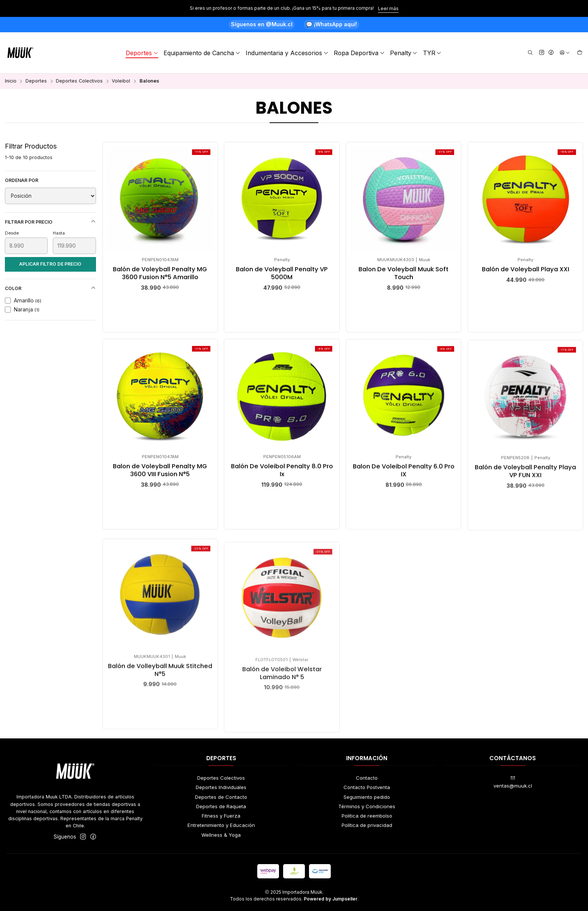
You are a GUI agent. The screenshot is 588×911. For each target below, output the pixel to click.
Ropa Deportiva (359, 53)
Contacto (367, 778)
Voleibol (121, 81)
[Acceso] (565, 53)
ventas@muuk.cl (513, 782)
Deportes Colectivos (79, 81)
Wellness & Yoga (221, 835)
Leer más (388, 8)
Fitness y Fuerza (221, 816)
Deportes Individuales (221, 787)
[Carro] (580, 53)
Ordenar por (22, 180)
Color (50, 288)
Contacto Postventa (367, 787)
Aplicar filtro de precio (50, 264)
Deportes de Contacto (221, 797)
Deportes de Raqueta (221, 806)
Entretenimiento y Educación (221, 825)
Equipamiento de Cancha (202, 53)
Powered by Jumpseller (331, 899)
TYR (432, 53)
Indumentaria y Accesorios (287, 53)
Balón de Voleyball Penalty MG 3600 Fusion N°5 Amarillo (160, 273)
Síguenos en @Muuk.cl (262, 24)
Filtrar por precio (50, 222)
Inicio (11, 81)
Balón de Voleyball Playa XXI (526, 269)
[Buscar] (530, 53)
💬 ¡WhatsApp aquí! (331, 24)
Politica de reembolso (367, 816)
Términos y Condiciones (367, 806)
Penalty (404, 53)
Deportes (142, 53)
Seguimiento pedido (367, 797)
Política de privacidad (367, 825)
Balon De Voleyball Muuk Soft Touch (403, 273)
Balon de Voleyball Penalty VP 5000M (282, 273)
